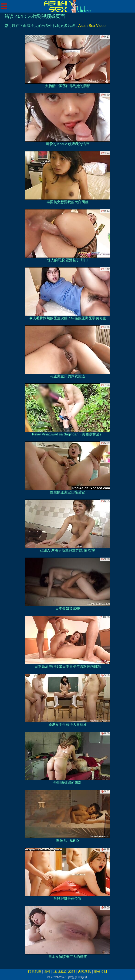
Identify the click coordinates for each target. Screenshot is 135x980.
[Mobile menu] (4, 6)
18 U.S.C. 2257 (64, 972)
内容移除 (84, 972)
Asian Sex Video (92, 26)
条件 (47, 972)
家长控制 (100, 972)
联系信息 (35, 972)
